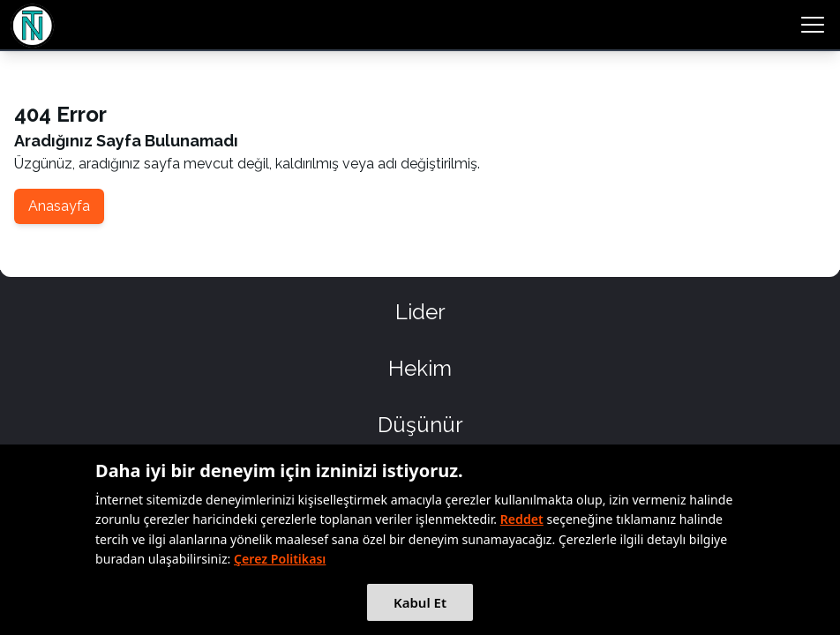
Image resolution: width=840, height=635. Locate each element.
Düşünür (420, 425)
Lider (420, 312)
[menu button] (813, 25)
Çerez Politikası (280, 559)
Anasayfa (59, 206)
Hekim (420, 368)
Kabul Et (420, 602)
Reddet (522, 519)
